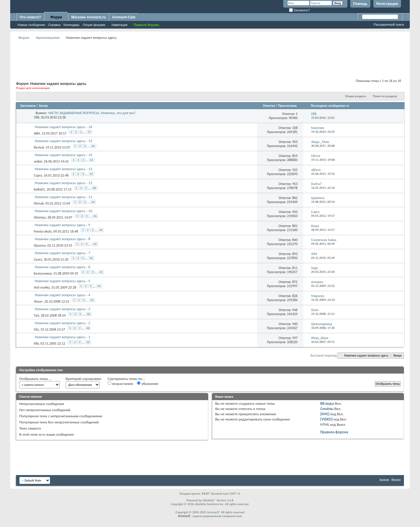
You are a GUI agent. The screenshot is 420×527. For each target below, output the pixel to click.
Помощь (360, 4)
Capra (38, 175)
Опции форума (94, 25)
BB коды (327, 403)
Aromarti (213, 512)
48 (94, 188)
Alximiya (40, 217)
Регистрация (387, 4)
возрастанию (120, 383)
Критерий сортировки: (84, 379)
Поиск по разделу (385, 96)
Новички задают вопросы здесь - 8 (62, 239)
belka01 (39, 189)
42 (92, 300)
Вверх (398, 356)
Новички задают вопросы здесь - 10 (63, 211)
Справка (54, 25)
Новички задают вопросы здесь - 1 (62, 337)
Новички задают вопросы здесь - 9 (62, 225)
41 (101, 272)
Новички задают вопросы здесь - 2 (62, 323)
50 (88, 342)
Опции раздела (355, 96)
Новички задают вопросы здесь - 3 (62, 309)
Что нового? (30, 17)
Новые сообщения (31, 25)
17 (89, 132)
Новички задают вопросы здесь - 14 (63, 155)
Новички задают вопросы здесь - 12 (63, 183)
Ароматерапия (48, 37)
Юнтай (39, 203)
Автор (43, 106)
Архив (384, 480)
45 (91, 258)
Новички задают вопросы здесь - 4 (62, 295)
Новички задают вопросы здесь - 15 (63, 141)
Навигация (119, 25)
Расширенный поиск (389, 25)
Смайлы (327, 409)
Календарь (72, 25)
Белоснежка (43, 273)
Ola (36, 329)
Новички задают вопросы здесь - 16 (63, 127)
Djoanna (40, 245)
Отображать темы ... (35, 379)
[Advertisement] (210, 54)
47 (91, 174)
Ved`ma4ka (42, 287)
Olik (37, 117)
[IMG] (325, 414)
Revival (39, 147)
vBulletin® (209, 500)
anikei (38, 161)
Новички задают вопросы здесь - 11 (63, 197)
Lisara (38, 259)
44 (93, 202)
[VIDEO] (327, 419)
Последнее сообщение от (330, 106)
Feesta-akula (43, 231)
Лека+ (38, 301)
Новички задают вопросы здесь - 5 (62, 281)
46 (93, 146)
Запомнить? (300, 10)
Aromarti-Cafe (124, 17)
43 (91, 160)
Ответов (269, 106)
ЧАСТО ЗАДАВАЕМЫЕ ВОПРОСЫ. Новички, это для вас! (92, 113)
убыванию (147, 383)
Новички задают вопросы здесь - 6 (62, 267)
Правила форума (334, 432)
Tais (36, 315)
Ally (36, 343)
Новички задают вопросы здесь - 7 (62, 253)
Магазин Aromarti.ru (88, 17)
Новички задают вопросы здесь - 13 (63, 169)
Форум (56, 17)
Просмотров (287, 106)
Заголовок (28, 106)
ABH (37, 133)
